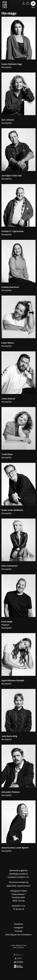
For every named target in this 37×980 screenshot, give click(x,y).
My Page (24, 3)
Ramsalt (21, 947)
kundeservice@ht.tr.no (18, 877)
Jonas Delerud (8, 399)
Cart (28, 3)
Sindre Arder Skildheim (12, 510)
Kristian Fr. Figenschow (12, 231)
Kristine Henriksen (10, 287)
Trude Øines (7, 454)
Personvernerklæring (19, 882)
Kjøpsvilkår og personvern (19, 886)
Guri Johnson (8, 120)
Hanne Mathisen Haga (12, 64)
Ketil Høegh (7, 622)
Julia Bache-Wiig (9, 736)
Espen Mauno (8, 343)
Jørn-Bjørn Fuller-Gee (12, 176)
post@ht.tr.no (18, 906)
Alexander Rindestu (11, 792)
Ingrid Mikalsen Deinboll (13, 681)
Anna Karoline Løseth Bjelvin (15, 848)
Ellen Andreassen (10, 566)
